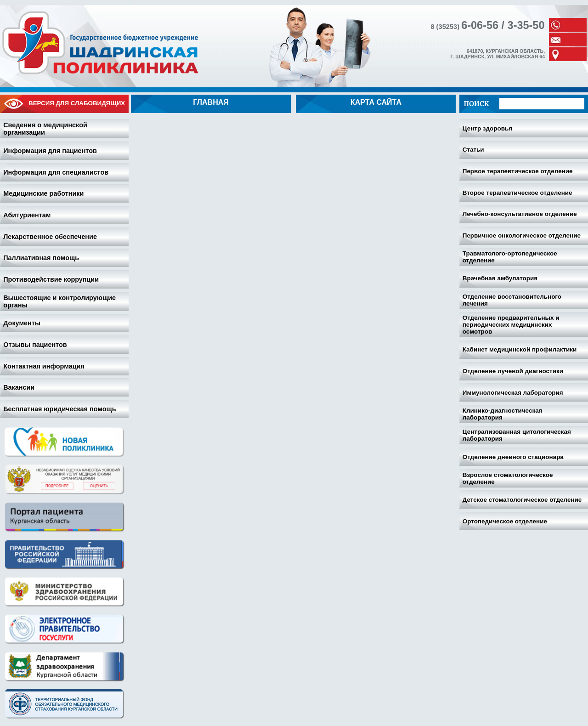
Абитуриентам (27, 215)
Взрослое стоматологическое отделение (508, 478)
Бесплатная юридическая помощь (59, 409)
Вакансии (19, 387)
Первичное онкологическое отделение (522, 235)
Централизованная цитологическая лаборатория (517, 435)
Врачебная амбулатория (500, 278)
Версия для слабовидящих (64, 104)
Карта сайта (376, 102)
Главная (211, 102)
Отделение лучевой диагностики (513, 371)
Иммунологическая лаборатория (513, 393)
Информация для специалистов (56, 172)
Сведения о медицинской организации (45, 129)
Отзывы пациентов (35, 345)
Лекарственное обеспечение (50, 237)
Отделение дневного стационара (513, 457)
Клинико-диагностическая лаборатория (503, 414)
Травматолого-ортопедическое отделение (510, 257)
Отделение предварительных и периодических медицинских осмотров (511, 325)
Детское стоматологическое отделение (522, 500)
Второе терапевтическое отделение (517, 193)
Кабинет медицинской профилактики (520, 349)
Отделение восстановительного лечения (512, 300)
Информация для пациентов (50, 151)
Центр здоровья (487, 128)
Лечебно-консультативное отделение (520, 214)
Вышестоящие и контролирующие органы (59, 301)
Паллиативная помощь (41, 258)
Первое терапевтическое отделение (518, 171)
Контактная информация (44, 366)
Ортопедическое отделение (505, 521)
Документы (22, 323)
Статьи (473, 150)
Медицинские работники (43, 193)
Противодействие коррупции (51, 279)
